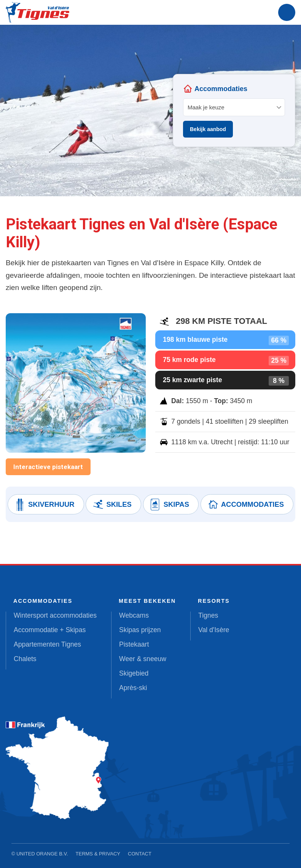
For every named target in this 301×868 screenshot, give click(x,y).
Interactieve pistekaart (48, 467)
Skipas (169, 504)
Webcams (134, 615)
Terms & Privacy (98, 854)
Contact (140, 854)
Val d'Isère (214, 630)
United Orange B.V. (42, 854)
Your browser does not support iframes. (234, 111)
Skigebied (134, 673)
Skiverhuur (44, 504)
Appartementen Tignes (47, 644)
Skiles (111, 504)
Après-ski (133, 688)
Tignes (208, 615)
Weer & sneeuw (143, 659)
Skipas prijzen (140, 630)
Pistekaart (134, 644)
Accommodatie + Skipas (50, 630)
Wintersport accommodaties (55, 615)
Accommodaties (245, 504)
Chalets (25, 659)
